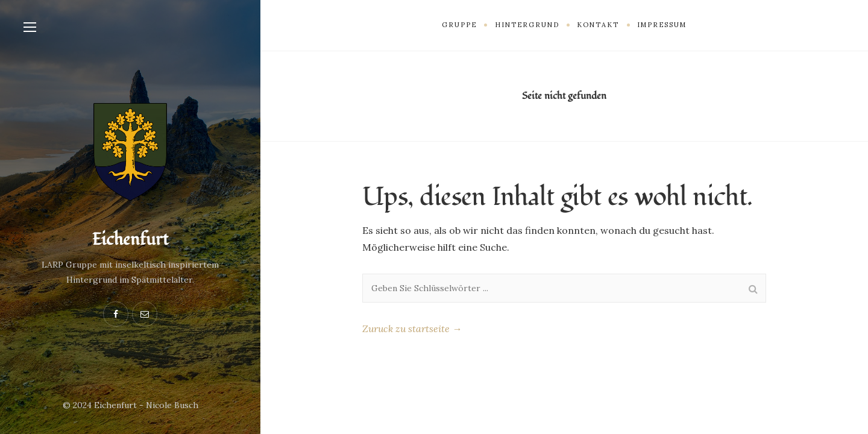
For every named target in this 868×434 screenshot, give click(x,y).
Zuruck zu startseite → (412, 329)
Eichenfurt (130, 240)
